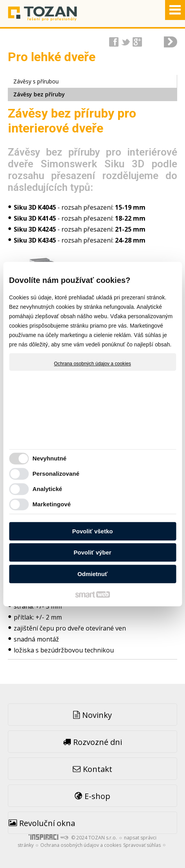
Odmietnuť (92, 574)
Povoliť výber (92, 552)
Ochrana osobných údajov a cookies (92, 364)
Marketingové (52, 504)
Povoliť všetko (93, 531)
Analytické (47, 489)
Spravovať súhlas (142, 845)
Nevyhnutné (49, 458)
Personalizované (56, 474)
